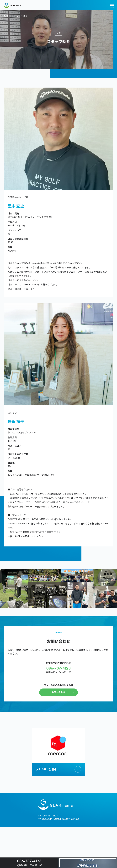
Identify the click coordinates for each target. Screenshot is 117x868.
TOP (6, 16)
